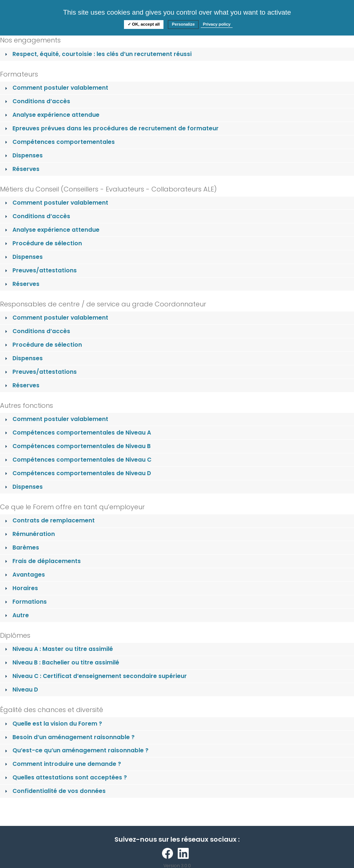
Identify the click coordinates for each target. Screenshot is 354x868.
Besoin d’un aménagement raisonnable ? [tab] (69, 737)
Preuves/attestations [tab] (40, 270)
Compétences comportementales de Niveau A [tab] (77, 433)
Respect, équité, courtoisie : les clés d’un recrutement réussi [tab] (97, 54)
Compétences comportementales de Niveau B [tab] (77, 446)
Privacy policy (217, 24)
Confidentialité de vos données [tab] (54, 791)
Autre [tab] (16, 615)
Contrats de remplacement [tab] (49, 520)
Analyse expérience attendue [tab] (51, 115)
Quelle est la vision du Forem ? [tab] (53, 724)
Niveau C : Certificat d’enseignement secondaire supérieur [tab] (95, 676)
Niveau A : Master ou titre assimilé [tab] (58, 649)
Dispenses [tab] (23, 155)
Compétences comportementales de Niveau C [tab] (77, 460)
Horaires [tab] (21, 588)
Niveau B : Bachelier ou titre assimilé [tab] (61, 662)
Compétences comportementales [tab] (59, 142)
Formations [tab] (25, 602)
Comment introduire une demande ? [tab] (62, 764)
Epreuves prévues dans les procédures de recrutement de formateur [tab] (111, 128)
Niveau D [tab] (21, 690)
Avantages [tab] (24, 575)
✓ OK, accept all (144, 24)
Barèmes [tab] (21, 547)
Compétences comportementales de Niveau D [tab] (77, 473)
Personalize (183, 24)
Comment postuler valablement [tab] (56, 88)
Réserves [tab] (21, 169)
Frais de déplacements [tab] (42, 561)
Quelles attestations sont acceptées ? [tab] (65, 777)
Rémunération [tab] (29, 534)
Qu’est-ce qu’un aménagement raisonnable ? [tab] (76, 750)
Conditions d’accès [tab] (37, 101)
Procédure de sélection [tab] (43, 243)
